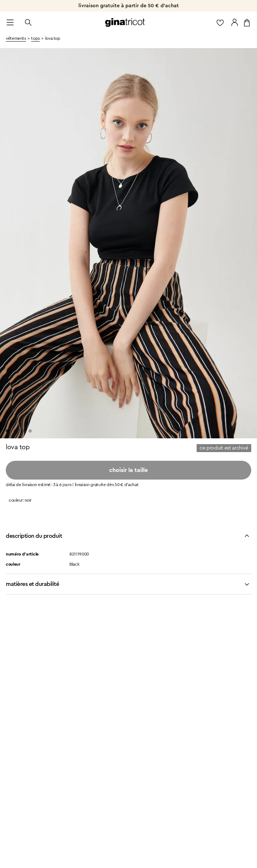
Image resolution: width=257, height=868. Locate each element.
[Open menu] (10, 22)
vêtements (16, 38)
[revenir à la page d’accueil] (125, 22)
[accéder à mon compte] (235, 22)
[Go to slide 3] (23, 431)
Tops (35, 38)
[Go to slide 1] (7, 431)
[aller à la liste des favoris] (220, 22)
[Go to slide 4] (30, 431)
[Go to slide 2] (15, 431)
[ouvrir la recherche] (28, 22)
